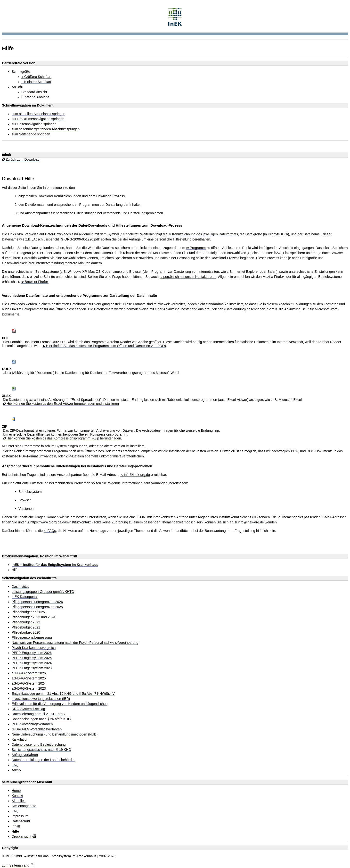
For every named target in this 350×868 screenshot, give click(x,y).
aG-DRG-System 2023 (29, 689)
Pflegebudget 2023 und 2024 (33, 617)
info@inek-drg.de (137, 475)
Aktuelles (19, 801)
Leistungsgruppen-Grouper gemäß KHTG (43, 592)
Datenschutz (21, 821)
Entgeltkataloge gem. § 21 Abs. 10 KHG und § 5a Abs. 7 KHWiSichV (63, 694)
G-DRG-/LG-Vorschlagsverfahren (37, 729)
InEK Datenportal (25, 597)
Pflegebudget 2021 (26, 627)
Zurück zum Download (22, 160)
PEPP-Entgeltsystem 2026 (32, 653)
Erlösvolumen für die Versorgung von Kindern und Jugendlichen (60, 704)
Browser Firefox (37, 282)
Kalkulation (20, 740)
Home (16, 791)
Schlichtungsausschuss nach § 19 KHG (41, 750)
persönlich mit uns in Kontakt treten (190, 277)
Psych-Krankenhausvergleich (34, 648)
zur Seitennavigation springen (34, 124)
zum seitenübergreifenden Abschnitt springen (46, 129)
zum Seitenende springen (31, 134)
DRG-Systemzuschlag (28, 709)
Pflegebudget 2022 (26, 622)
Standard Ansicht (34, 92)
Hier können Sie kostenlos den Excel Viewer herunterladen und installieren (63, 404)
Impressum (20, 816)
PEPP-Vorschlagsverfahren (32, 724)
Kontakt (17, 796)
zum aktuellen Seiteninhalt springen (38, 114)
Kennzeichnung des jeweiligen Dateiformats (205, 234)
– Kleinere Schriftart (36, 82)
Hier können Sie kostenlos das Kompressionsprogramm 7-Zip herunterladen (64, 438)
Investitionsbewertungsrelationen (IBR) (41, 699)
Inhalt (16, 826)
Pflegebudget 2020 (26, 632)
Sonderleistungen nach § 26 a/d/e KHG (41, 719)
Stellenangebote (24, 806)
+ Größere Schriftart (36, 77)
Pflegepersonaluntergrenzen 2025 (37, 607)
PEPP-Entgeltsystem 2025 (32, 658)
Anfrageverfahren (25, 755)
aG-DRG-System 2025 (29, 678)
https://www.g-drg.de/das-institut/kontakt (60, 522)
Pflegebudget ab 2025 (28, 612)
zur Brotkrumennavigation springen (38, 119)
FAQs (52, 531)
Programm (198, 248)
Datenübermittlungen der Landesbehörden (44, 760)
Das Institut (20, 587)
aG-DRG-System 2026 (29, 673)
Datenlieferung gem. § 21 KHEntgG (38, 714)
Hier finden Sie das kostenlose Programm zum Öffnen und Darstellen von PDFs (106, 346)
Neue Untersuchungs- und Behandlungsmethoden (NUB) (55, 734)
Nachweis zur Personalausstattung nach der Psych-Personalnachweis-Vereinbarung (75, 643)
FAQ (15, 765)
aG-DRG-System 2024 (29, 683)
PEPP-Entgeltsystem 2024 (32, 663)
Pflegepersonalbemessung (32, 638)
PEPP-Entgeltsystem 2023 (32, 668)
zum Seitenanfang (18, 865)
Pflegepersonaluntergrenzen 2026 (37, 602)
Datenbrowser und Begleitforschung (39, 745)
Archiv (16, 770)
